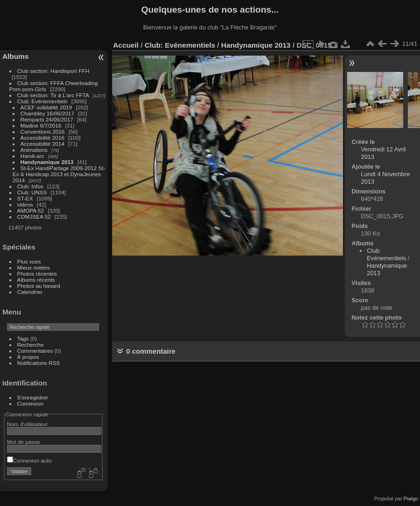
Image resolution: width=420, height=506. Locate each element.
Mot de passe (24, 442)
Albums (15, 56)
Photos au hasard (39, 286)
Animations (34, 150)
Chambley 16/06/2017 (47, 113)
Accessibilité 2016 (43, 138)
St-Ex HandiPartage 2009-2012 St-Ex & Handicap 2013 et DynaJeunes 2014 (59, 174)
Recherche (31, 345)
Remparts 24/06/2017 (47, 119)
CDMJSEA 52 (34, 217)
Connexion (30, 403)
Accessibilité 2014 (43, 144)
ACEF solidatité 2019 (46, 107)
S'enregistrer (33, 397)
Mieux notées (34, 267)
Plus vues (29, 261)
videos (25, 204)
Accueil (126, 45)
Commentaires (35, 351)
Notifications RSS (39, 363)
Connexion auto (29, 460)
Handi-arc (32, 156)
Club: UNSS (32, 192)
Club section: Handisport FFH (53, 71)
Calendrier (30, 292)
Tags (23, 339)
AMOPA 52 (31, 210)
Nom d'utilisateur (27, 424)
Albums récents (36, 280)
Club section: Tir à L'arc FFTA (53, 95)
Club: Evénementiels (43, 101)
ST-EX (25, 198)
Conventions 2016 (43, 132)
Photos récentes (37, 274)
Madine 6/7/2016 (41, 125)
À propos (28, 357)
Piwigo (411, 499)
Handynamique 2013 (47, 162)
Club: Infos (30, 186)
